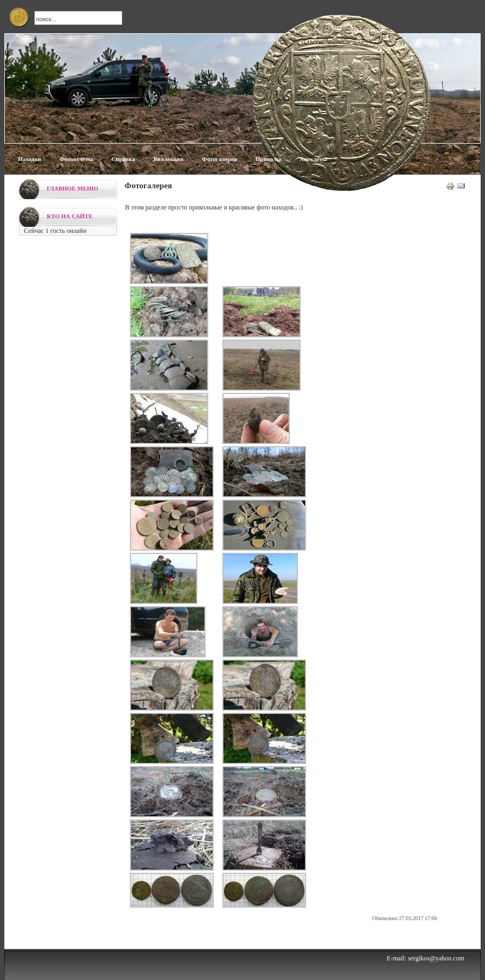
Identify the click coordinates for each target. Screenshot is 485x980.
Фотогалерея (219, 159)
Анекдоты (313, 159)
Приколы (268, 159)
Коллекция (168, 159)
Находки (30, 159)
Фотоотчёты (76, 159)
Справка (123, 159)
